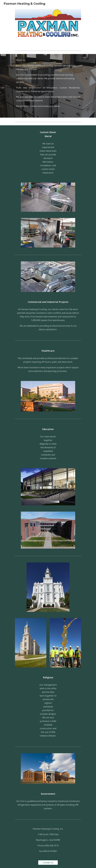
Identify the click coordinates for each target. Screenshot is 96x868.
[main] (48, 86)
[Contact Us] (48, 863)
